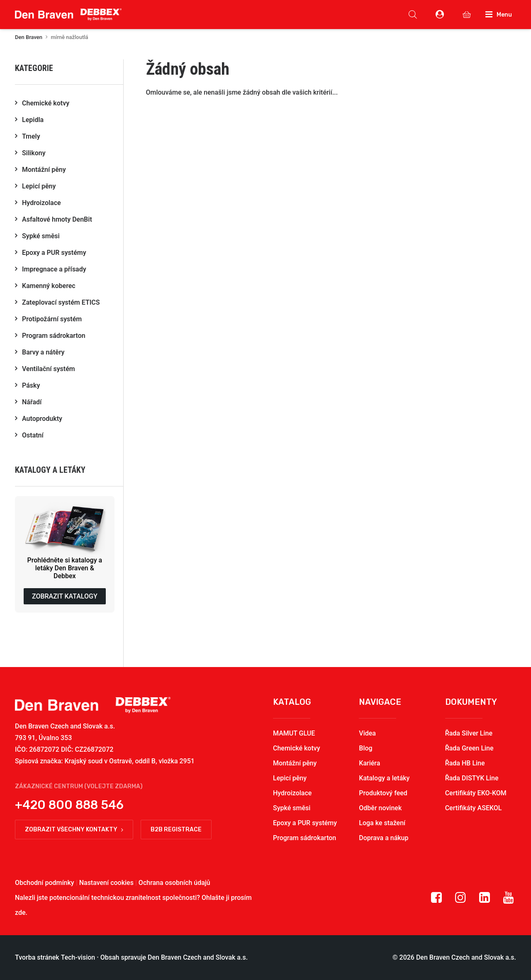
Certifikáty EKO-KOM (476, 793)
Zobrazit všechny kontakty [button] (74, 830)
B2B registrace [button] (176, 830)
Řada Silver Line (469, 733)
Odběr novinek (380, 808)
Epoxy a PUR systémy (305, 823)
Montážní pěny (295, 763)
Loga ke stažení (382, 823)
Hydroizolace (292, 793)
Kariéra (369, 763)
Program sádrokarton (304, 838)
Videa (367, 733)
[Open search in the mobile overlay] (413, 15)
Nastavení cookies (106, 883)
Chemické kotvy (297, 748)
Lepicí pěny (290, 778)
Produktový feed (383, 793)
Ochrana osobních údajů (174, 883)
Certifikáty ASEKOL (474, 808)
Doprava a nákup (384, 838)
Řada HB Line (465, 763)
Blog (365, 748)
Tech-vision (78, 957)
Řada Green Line (469, 748)
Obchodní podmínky (45, 883)
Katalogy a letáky (384, 778)
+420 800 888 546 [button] (69, 805)
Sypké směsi (292, 808)
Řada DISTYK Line (472, 778)
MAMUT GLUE (294, 733)
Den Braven (29, 37)
